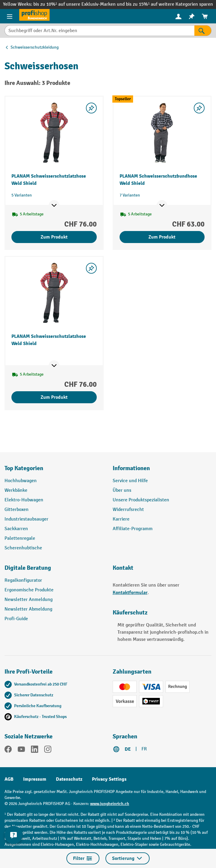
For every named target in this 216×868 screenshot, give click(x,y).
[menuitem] (178, 16)
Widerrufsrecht (128, 510)
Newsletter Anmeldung (29, 600)
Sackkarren (16, 529)
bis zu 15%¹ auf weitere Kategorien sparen (169, 4)
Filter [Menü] (83, 858)
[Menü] (10, 16)
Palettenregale (20, 538)
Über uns (122, 490)
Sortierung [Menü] (128, 858)
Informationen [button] (131, 468)
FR (144, 749)
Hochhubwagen (21, 481)
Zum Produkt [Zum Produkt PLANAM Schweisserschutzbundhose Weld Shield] (162, 237)
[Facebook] (8, 750)
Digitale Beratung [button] (28, 568)
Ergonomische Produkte (29, 590)
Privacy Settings (109, 779)
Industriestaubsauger (26, 519)
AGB (9, 779)
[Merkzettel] (192, 16)
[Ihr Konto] (178, 16)
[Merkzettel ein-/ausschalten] (91, 108)
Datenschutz (69, 779)
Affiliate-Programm (133, 529)
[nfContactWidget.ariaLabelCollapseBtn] (14, 835)
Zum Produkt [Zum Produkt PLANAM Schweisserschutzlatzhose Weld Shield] (54, 237)
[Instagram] (48, 750)
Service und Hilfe (130, 481)
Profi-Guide (16, 619)
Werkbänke (16, 490)
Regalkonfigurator (23, 580)
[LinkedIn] (35, 750)
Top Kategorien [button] (24, 468)
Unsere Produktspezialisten (141, 500)
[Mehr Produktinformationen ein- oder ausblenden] (54, 206)
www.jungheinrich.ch (110, 804)
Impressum (35, 779)
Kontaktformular (130, 593)
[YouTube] (21, 750)
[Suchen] (203, 31)
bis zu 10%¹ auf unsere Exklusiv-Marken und (80, 4)
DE (128, 749)
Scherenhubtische (23, 548)
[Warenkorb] (205, 16)
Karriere (121, 519)
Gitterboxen (17, 510)
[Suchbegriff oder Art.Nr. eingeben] (99, 31)
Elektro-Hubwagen (24, 500)
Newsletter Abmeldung (28, 609)
